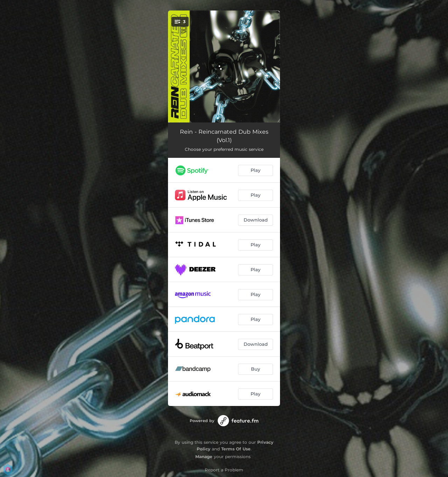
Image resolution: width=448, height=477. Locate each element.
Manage (204, 457)
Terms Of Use (236, 449)
